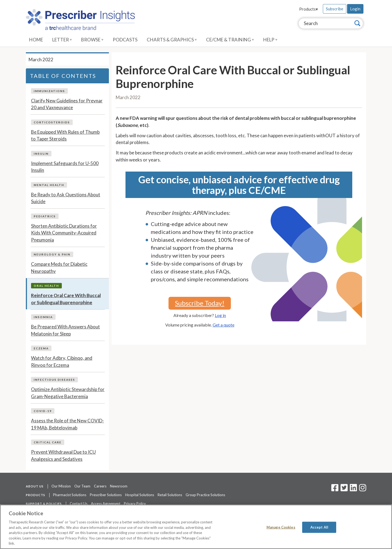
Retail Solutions (170, 495)
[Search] (357, 23)
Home (36, 40)
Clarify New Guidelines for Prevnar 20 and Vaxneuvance (67, 104)
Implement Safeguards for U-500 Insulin (65, 167)
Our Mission (61, 486)
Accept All (319, 527)
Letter (62, 40)
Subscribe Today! (200, 303)
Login (355, 9)
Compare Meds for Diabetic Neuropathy (59, 268)
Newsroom (119, 486)
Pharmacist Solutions (70, 495)
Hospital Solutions (140, 495)
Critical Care (48, 442)
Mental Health (49, 185)
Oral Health (46, 286)
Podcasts (125, 40)
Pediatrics (45, 216)
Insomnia (43, 317)
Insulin (41, 154)
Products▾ (309, 9)
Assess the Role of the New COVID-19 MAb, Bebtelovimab (68, 424)
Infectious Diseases (54, 380)
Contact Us (79, 504)
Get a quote (223, 325)
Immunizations (49, 91)
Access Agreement (106, 504)
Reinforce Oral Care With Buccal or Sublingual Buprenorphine (66, 299)
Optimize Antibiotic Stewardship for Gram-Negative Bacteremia (68, 393)
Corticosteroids (52, 122)
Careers (100, 486)
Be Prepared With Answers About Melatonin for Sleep (65, 330)
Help (270, 40)
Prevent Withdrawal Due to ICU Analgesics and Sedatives (63, 455)
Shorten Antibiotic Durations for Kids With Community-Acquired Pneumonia (64, 233)
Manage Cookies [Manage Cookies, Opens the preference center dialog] (281, 527)
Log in (220, 315)
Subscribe (335, 9)
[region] (196, 527)
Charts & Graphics (172, 40)
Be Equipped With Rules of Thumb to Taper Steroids (65, 135)
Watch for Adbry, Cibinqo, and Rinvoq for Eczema (62, 362)
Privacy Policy (135, 504)
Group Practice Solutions (205, 495)
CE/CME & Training (230, 40)
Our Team (82, 486)
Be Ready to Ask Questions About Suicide (66, 198)
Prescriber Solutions (106, 495)
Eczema (41, 348)
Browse (92, 40)
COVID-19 (43, 411)
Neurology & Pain (52, 254)
